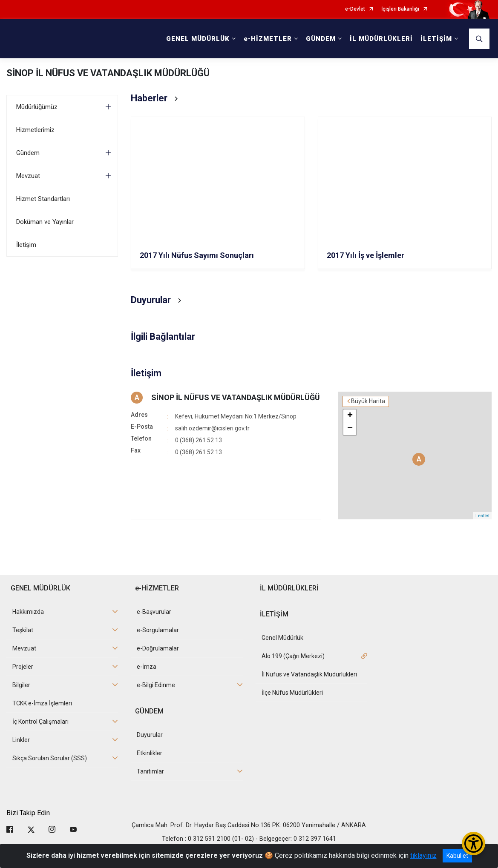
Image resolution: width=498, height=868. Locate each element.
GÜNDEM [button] (321, 39)
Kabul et (457, 856)
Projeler (23, 667)
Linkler (21, 740)
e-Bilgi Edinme (156, 685)
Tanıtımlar (150, 771)
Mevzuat (28, 176)
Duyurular (150, 735)
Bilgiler (21, 685)
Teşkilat (23, 630)
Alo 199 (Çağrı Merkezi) (293, 656)
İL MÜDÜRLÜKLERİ (381, 39)
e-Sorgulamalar (158, 630)
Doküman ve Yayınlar (45, 222)
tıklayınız (423, 855)
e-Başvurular (154, 612)
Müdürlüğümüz (37, 107)
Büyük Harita (368, 401)
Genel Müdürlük (282, 638)
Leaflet (482, 516)
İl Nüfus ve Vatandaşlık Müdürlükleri (309, 674)
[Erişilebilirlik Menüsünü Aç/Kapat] (474, 844)
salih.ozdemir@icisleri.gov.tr (212, 428)
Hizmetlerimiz (35, 130)
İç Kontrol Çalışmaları (40, 722)
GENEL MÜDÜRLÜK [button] (198, 39)
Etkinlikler (150, 753)
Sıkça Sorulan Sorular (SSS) (50, 758)
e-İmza (147, 667)
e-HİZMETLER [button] (268, 39)
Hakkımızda (28, 612)
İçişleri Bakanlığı (400, 9)
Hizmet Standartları (43, 199)
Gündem (28, 153)
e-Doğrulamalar (158, 648)
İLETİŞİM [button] (436, 39)
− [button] (350, 429)
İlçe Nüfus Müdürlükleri (292, 693)
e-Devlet (355, 9)
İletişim (26, 245)
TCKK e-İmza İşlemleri (42, 703)
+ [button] (350, 416)
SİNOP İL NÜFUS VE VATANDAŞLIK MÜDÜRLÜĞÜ (108, 73)
